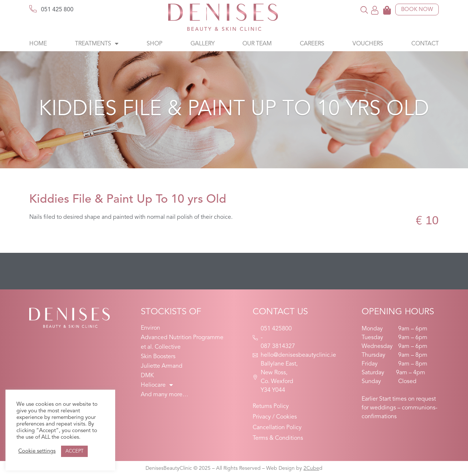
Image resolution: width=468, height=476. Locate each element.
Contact (425, 44)
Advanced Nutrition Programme (182, 338)
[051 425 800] (33, 9)
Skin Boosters (158, 357)
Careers (312, 44)
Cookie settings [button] (37, 451)
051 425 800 (57, 10)
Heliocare (157, 385)
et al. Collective (161, 347)
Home (38, 44)
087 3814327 (278, 346)
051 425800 (276, 329)
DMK (147, 376)
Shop (154, 44)
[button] (364, 10)
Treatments (97, 44)
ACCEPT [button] (74, 451)
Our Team (257, 44)
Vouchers (368, 44)
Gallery (203, 44)
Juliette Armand (162, 366)
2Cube (311, 468)
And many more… (165, 395)
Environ (150, 328)
